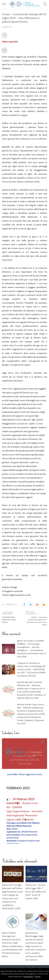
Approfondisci (28, 977)
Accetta (37, 977)
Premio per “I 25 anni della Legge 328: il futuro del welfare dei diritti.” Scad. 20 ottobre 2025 (36, 892)
